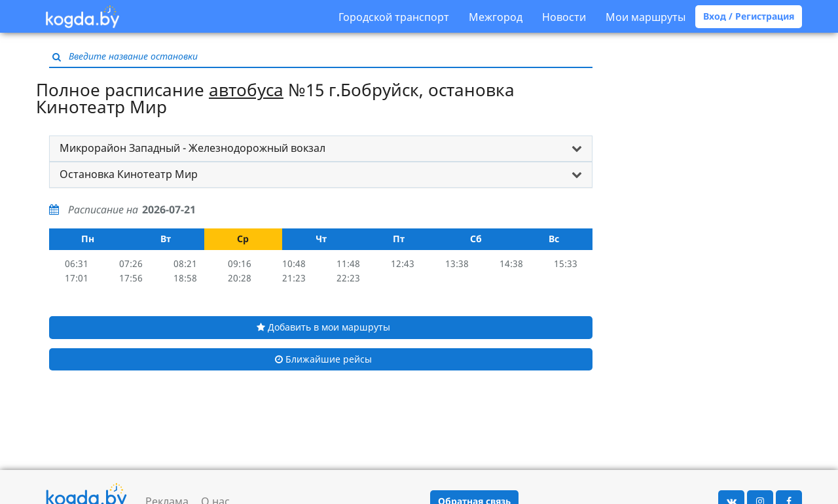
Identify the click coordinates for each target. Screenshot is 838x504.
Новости (564, 17)
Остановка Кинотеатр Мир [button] (129, 174)
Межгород (496, 17)
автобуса (246, 90)
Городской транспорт (394, 17)
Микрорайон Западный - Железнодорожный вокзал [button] (192, 148)
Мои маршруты (646, 17)
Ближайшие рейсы (323, 359)
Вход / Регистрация (749, 16)
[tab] (321, 149)
